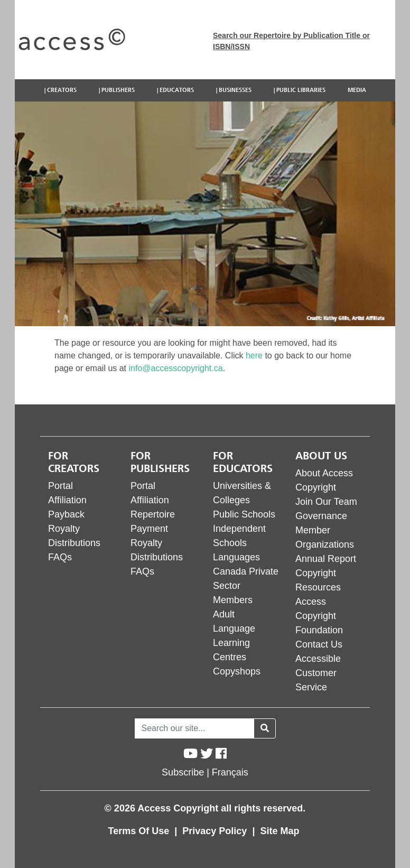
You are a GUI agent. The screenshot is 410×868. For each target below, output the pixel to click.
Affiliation (67, 500)
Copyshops (237, 671)
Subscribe (183, 772)
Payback (66, 514)
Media (357, 90)
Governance (321, 516)
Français (230, 772)
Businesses (235, 90)
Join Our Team (326, 502)
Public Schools (244, 514)
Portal (60, 486)
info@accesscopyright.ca (176, 368)
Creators (62, 90)
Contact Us (319, 644)
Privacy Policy (216, 831)
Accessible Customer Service (318, 673)
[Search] (194, 728)
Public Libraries (301, 90)
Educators (177, 90)
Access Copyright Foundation (319, 616)
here (254, 355)
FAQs (60, 557)
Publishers (118, 90)
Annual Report (326, 559)
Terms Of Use (140, 831)
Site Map (279, 831)
